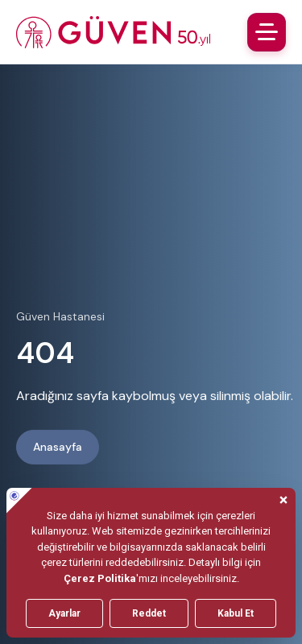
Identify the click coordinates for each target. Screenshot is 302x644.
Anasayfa (58, 447)
